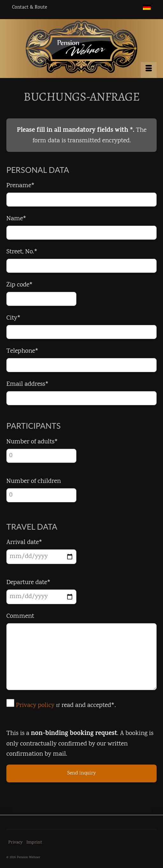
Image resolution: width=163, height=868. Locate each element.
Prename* (21, 186)
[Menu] (149, 70)
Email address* (28, 384)
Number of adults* (32, 442)
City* (14, 318)
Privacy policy (38, 706)
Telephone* (22, 351)
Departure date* (28, 583)
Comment (20, 616)
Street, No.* (22, 252)
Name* (16, 219)
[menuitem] (147, 8)
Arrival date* (24, 543)
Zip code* (20, 285)
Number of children (34, 481)
